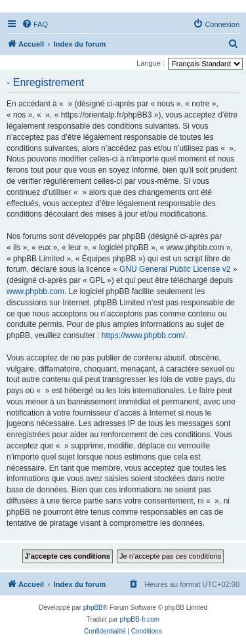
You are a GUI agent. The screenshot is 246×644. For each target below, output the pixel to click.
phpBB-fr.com (140, 619)
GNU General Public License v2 (175, 269)
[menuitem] (35, 24)
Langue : (151, 63)
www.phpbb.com (35, 291)
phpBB (93, 608)
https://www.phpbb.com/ (143, 335)
